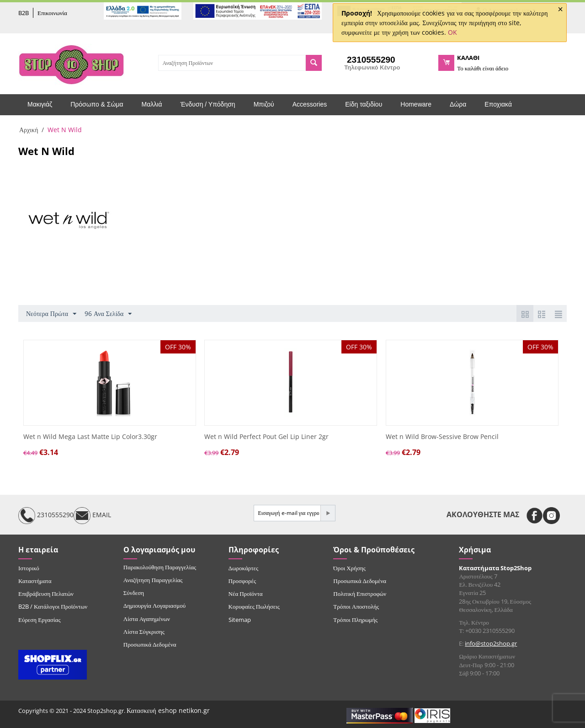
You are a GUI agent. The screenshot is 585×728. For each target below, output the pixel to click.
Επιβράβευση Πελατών (46, 594)
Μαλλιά (152, 104)
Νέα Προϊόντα (246, 594)
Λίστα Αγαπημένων (147, 619)
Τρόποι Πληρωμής (355, 620)
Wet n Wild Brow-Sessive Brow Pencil (442, 437)
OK (452, 32)
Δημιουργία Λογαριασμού (154, 605)
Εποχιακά (498, 104)
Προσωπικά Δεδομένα (150, 644)
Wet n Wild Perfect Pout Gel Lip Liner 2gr (266, 437)
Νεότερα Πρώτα (51, 314)
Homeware (416, 104)
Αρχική (29, 130)
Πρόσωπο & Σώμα (97, 104)
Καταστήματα (35, 581)
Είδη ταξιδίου (364, 104)
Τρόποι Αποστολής (356, 606)
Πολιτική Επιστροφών (360, 594)
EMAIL (92, 516)
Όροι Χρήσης (349, 568)
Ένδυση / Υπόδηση (208, 104)
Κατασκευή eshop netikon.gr (168, 710)
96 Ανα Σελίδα (108, 314)
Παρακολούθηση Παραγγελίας (160, 567)
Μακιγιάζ (40, 104)
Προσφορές (242, 581)
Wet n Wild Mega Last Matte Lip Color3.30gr (90, 437)
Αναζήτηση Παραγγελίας (153, 580)
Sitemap (240, 620)
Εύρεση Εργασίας (40, 620)
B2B (24, 13)
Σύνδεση (134, 593)
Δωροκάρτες (243, 568)
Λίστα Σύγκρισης (144, 632)
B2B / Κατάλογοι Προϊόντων (53, 606)
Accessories (310, 104)
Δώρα (458, 104)
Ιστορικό (29, 568)
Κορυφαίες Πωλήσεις (254, 606)
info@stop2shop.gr (491, 643)
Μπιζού (264, 104)
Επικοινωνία (52, 13)
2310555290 (46, 516)
